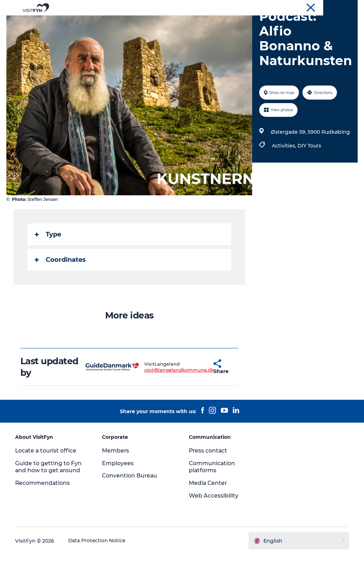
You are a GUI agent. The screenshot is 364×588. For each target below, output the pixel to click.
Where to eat (208, 23)
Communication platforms (213, 500)
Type (49, 268)
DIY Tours (309, 179)
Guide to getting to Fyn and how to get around (49, 500)
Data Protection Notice (98, 574)
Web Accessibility (214, 529)
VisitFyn (274, 7)
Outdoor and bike (157, 23)
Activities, (285, 179)
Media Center (209, 516)
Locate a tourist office (47, 484)
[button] (196, 400)
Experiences (107, 23)
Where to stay (255, 23)
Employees (119, 497)
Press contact (209, 484)
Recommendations (44, 516)
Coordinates (61, 293)
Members (116, 484)
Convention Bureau (337, 7)
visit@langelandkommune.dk (162, 403)
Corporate (299, 7)
